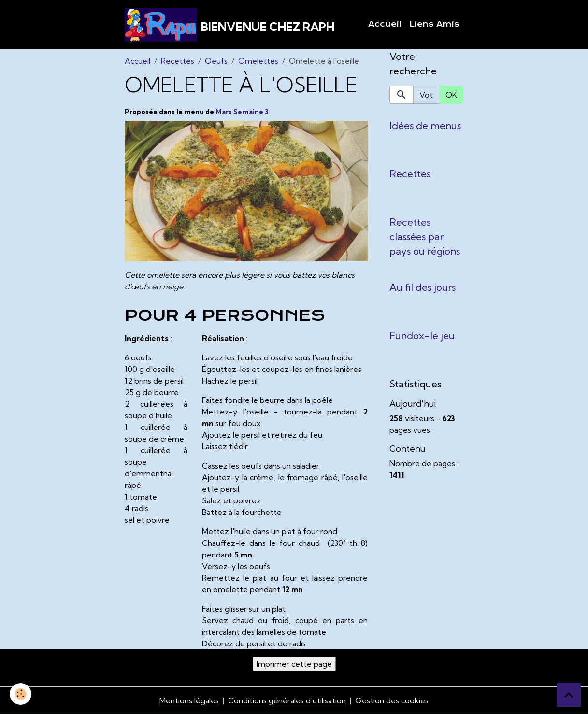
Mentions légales (189, 700)
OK (451, 95)
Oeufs (216, 61)
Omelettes (258, 61)
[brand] (229, 25)
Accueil (385, 24)
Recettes (178, 61)
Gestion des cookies (392, 700)
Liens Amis (434, 24)
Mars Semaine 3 (242, 112)
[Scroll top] (569, 695)
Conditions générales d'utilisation (287, 700)
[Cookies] (21, 694)
